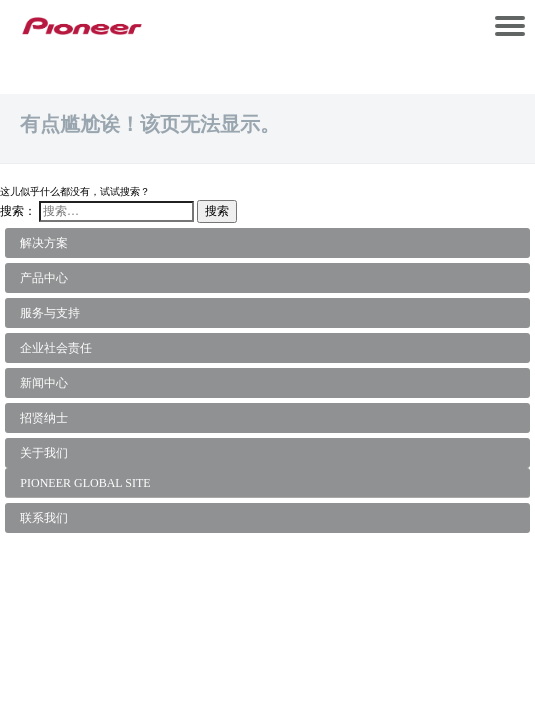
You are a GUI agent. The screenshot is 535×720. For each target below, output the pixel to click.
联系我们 (44, 518)
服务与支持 (50, 313)
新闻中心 (44, 383)
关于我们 (44, 453)
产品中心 (44, 278)
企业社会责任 (56, 348)
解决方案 (44, 243)
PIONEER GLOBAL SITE (85, 483)
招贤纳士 (44, 418)
